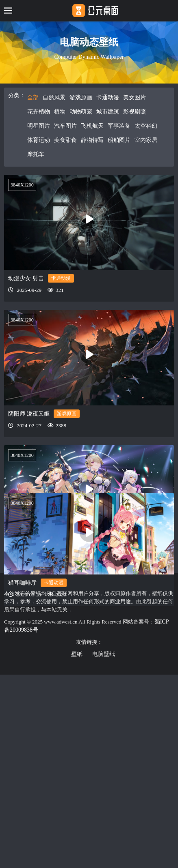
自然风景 (54, 98)
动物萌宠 (81, 112)
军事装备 (119, 126)
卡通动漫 (108, 98)
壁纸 (77, 654)
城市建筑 (108, 112)
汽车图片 (65, 126)
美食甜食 (65, 140)
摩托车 (36, 154)
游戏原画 (81, 98)
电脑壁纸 (104, 654)
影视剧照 (135, 112)
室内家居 (146, 140)
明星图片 (39, 126)
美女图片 (135, 98)
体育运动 (39, 140)
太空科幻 (146, 126)
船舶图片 (119, 140)
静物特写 (92, 140)
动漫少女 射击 (26, 278)
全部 (33, 98)
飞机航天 (92, 126)
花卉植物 (39, 112)
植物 (60, 112)
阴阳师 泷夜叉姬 (29, 414)
